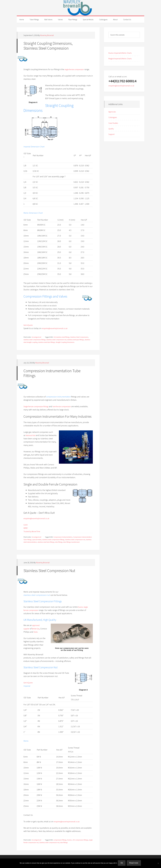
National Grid (31, 435)
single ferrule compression (76, 69)
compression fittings (60, 840)
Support (112, 134)
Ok (122, 863)
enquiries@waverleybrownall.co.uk (56, 328)
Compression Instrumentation (63, 537)
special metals (37, 540)
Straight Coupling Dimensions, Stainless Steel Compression (48, 46)
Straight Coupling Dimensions (65, 342)
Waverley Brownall (80, 8)
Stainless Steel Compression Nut (49, 571)
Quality (111, 129)
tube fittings (59, 542)
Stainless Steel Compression (79, 337)
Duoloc (70, 840)
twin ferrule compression (66, 406)
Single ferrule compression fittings (38, 406)
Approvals (113, 112)
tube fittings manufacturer (71, 542)
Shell (43, 632)
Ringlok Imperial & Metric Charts (122, 58)
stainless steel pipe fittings (76, 340)
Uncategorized (36, 337)
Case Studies (114, 123)
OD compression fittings (80, 840)
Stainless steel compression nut (56, 340)
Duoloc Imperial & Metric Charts (122, 53)
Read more (134, 863)
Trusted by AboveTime (33, 531)
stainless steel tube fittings (47, 342)
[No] (158, 864)
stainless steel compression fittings (35, 340)
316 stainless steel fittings (61, 337)
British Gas (37, 629)
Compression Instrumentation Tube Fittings (52, 373)
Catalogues (113, 117)
